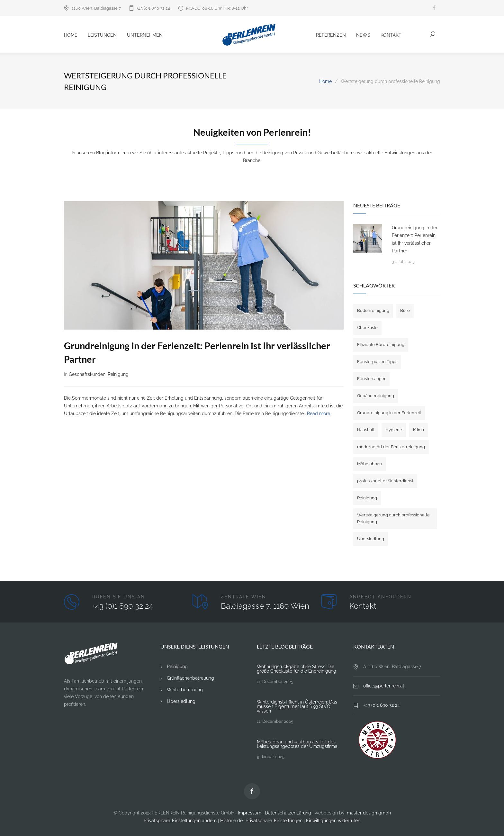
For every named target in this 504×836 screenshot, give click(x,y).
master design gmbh (369, 813)
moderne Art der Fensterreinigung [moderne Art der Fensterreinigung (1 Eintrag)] (391, 447)
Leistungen (102, 35)
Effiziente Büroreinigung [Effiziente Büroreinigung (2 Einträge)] (381, 345)
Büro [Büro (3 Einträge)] (405, 310)
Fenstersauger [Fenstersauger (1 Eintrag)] (371, 379)
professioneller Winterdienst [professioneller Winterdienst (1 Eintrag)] (385, 481)
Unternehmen (145, 35)
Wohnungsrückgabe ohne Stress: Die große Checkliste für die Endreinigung (297, 669)
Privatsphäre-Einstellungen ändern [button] (180, 821)
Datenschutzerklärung (288, 813)
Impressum (250, 813)
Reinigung (118, 374)
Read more (319, 413)
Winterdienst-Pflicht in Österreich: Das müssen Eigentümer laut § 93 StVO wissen (297, 706)
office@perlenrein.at (384, 686)
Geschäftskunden (87, 374)
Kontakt (391, 35)
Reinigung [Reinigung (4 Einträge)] (367, 498)
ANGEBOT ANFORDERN (380, 597)
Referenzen (331, 35)
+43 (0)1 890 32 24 (153, 8)
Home (71, 35)
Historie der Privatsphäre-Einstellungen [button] (261, 821)
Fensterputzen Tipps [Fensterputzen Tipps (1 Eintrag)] (377, 362)
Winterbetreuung (185, 690)
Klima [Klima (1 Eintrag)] (419, 430)
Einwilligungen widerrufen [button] (333, 821)
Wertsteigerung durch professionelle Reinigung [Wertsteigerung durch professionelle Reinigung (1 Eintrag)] (393, 518)
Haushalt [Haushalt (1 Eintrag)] (366, 430)
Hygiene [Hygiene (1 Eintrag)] (394, 430)
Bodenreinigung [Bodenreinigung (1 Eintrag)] (373, 310)
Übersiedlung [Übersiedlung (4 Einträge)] (371, 539)
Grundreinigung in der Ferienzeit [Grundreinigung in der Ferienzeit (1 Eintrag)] (389, 413)
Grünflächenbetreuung (190, 678)
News (363, 35)
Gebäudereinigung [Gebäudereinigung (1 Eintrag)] (376, 396)
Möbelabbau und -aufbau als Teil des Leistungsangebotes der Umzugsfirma (297, 744)
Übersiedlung (181, 701)
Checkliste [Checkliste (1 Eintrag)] (367, 327)
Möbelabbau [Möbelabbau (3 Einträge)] (369, 464)
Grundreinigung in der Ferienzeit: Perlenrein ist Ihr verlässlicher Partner (415, 239)
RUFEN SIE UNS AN (119, 597)
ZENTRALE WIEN (243, 597)
